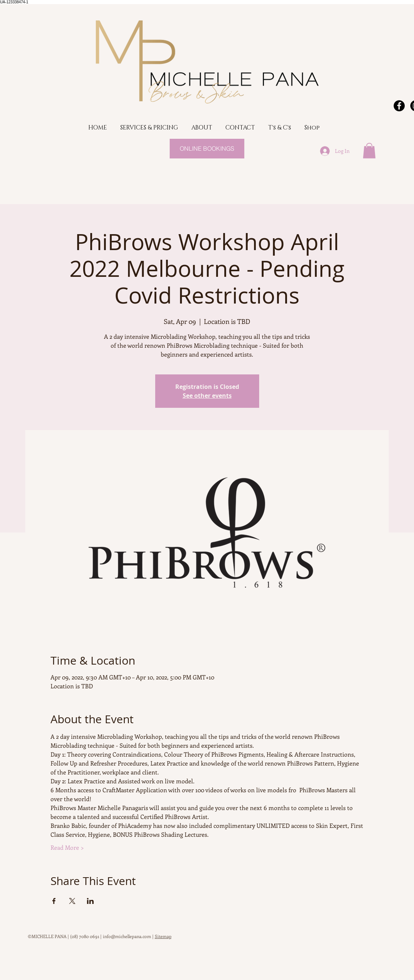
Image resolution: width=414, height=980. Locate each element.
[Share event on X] (72, 901)
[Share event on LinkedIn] (90, 901)
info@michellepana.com (127, 936)
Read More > (67, 847)
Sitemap (163, 936)
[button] (369, 151)
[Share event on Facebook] (54, 901)
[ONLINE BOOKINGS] (207, 149)
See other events (207, 396)
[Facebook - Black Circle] (399, 106)
